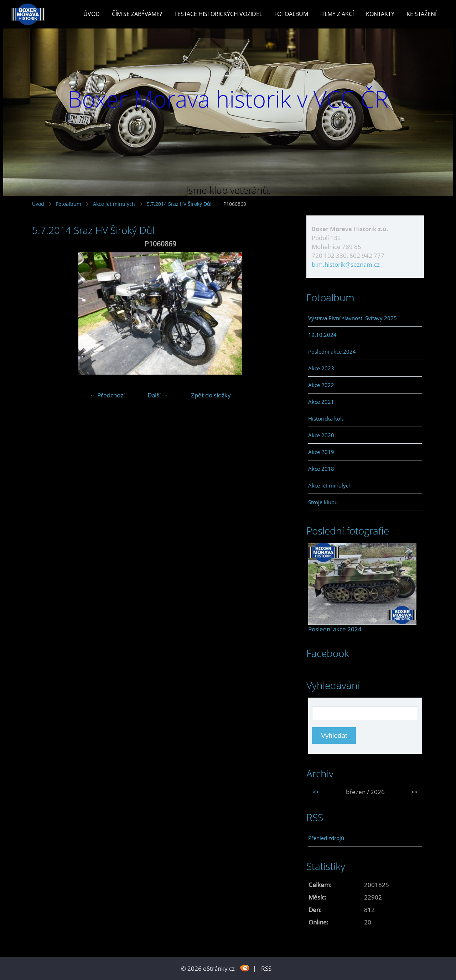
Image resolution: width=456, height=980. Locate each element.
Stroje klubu (323, 502)
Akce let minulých (114, 204)
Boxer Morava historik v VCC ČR (228, 99)
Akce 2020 (321, 435)
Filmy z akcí (337, 14)
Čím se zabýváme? (137, 14)
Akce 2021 (321, 402)
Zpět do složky (211, 395)
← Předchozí (107, 395)
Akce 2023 (321, 368)
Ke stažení (421, 14)
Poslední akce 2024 (332, 351)
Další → (158, 395)
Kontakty (380, 14)
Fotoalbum (291, 14)
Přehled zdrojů (326, 838)
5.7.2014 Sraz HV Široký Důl (180, 204)
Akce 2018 (321, 469)
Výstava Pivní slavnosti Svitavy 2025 (353, 318)
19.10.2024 (322, 335)
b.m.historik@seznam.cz (346, 264)
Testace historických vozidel (218, 14)
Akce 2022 (321, 385)
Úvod (92, 14)
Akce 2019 (321, 452)
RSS (266, 968)
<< (316, 792)
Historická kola (326, 418)
